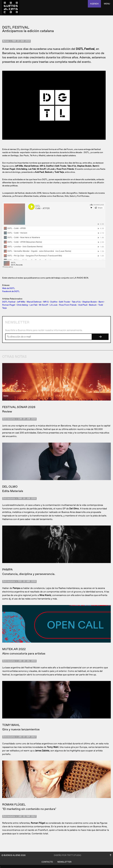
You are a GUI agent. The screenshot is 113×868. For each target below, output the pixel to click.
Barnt (101, 302)
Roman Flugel (9, 305)
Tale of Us (76, 302)
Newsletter (64, 862)
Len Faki (33, 305)
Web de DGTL (9, 288)
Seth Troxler (65, 302)
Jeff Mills (21, 302)
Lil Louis (53, 305)
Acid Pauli (83, 305)
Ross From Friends (68, 305)
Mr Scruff (43, 305)
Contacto (47, 862)
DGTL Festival (9, 302)
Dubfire (54, 302)
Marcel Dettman (34, 302)
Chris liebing (22, 305)
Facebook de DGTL (11, 291)
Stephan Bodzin (90, 302)
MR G (46, 302)
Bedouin (93, 305)
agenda (94, 4)
